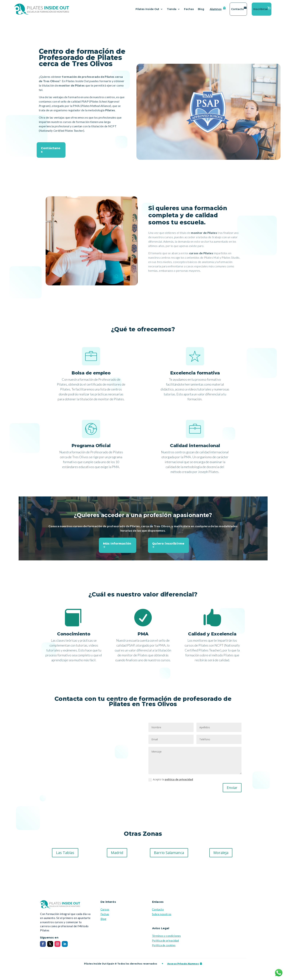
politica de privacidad (179, 779)
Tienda (172, 9)
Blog (201, 9)
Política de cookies (164, 945)
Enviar (232, 788)
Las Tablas (65, 853)
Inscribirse (260, 9)
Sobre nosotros (162, 914)
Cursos (105, 909)
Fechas (189, 9)
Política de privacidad (165, 940)
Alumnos (216, 9)
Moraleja (221, 853)
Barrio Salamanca (169, 853)
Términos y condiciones (166, 936)
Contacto (237, 9)
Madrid (117, 853)
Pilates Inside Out (147, 9)
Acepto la (171, 779)
